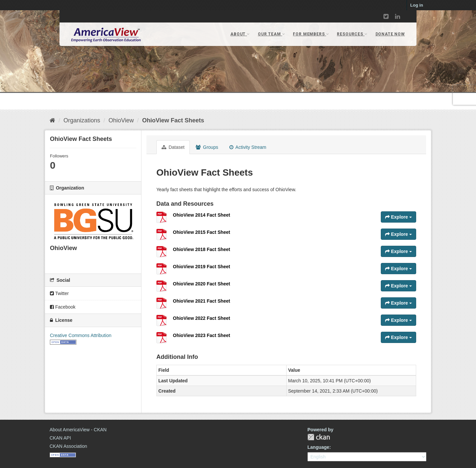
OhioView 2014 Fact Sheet (201, 215)
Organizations (82, 120)
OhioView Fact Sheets (173, 120)
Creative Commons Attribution (81, 335)
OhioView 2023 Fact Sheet (201, 335)
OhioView (121, 120)
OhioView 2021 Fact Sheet (201, 301)
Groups (207, 147)
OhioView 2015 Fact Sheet (201, 232)
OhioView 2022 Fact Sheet (201, 318)
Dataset (173, 147)
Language (318, 447)
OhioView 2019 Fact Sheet (201, 267)
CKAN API (60, 438)
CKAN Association (68, 446)
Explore (398, 217)
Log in (417, 5)
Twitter (59, 293)
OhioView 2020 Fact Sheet (201, 284)
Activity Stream (248, 147)
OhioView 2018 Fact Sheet (201, 249)
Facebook (63, 307)
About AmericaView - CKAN (78, 430)
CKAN (319, 437)
